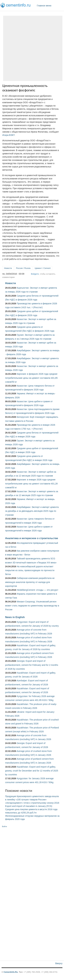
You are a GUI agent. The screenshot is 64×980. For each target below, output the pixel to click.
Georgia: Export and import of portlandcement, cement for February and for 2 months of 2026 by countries (32, 665)
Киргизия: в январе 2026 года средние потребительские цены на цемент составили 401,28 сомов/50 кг (31, 483)
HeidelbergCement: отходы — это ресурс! (37, 590)
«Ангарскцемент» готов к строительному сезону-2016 (32, 803)
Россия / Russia (23, 268)
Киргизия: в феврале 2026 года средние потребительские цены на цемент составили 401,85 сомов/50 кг (31, 378)
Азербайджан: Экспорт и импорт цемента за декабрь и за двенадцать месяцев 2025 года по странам (32, 511)
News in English (15, 617)
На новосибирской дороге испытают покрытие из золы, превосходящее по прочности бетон (30, 570)
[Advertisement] (32, 48)
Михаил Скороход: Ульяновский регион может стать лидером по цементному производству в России (32, 605)
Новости (8, 268)
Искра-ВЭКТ (8, 135)
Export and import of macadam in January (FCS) (29, 806)
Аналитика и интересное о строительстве (32, 538)
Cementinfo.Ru (11, 972)
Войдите (35, 274)
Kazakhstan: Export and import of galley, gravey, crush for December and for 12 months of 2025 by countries (32, 771)
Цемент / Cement (43, 268)
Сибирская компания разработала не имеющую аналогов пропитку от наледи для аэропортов (30, 582)
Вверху (59, 963)
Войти (4, 826)
